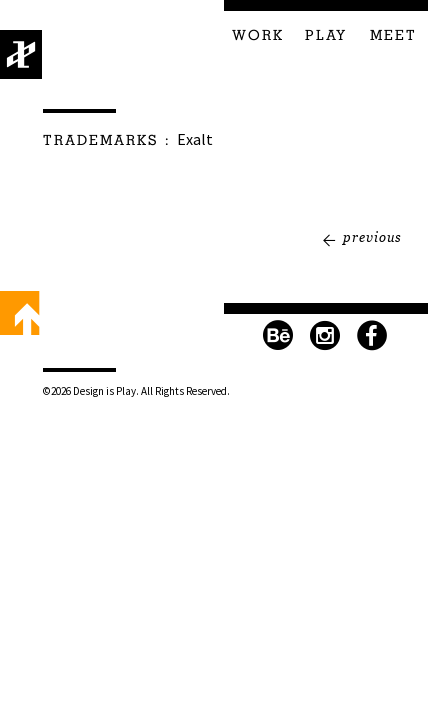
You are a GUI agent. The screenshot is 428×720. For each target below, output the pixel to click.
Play (326, 36)
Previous (372, 237)
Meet (393, 36)
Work (258, 36)
